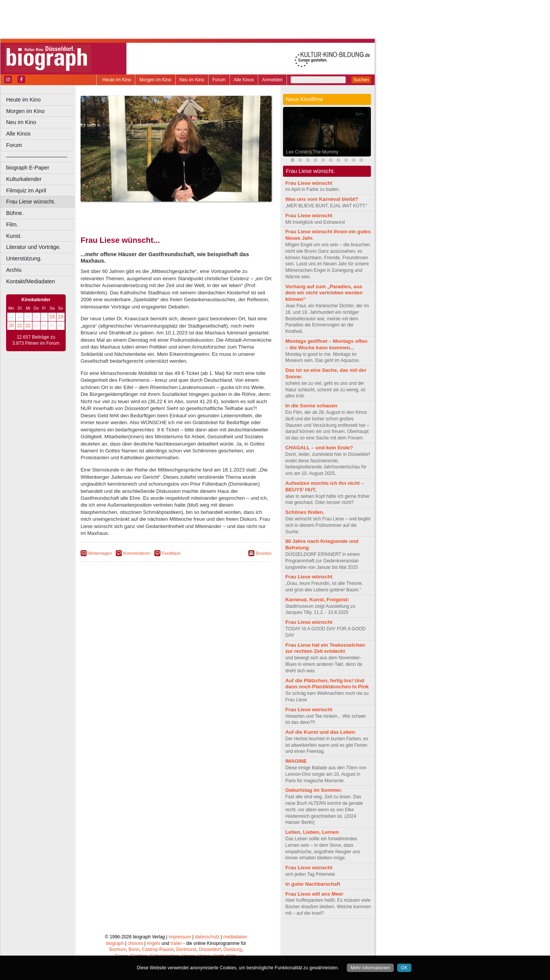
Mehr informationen (370, 968)
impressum (180, 937)
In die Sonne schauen (311, 406)
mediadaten (235, 937)
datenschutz (207, 937)
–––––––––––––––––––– (37, 157)
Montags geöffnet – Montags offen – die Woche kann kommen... (326, 344)
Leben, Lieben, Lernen (312, 832)
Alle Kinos (244, 80)
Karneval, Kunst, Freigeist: (317, 600)
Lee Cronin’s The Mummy (312, 152)
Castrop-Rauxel (158, 949)
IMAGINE (296, 761)
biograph (115, 943)
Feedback (171, 553)
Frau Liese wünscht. (31, 202)
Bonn (134, 949)
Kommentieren (137, 553)
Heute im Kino (117, 80)
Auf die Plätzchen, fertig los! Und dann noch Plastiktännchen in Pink (327, 684)
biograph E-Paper (28, 168)
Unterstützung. (24, 258)
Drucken (264, 553)
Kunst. (14, 236)
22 (28, 326)
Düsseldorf (210, 949)
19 (61, 317)
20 (11, 326)
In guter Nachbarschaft (313, 884)
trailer (176, 943)
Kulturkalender (24, 179)
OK (404, 968)
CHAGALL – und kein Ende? (319, 448)
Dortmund (186, 949)
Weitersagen (100, 553)
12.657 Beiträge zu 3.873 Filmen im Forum (36, 340)
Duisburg (233, 949)
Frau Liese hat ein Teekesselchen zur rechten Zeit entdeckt (325, 648)
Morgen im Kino (155, 80)
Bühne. (15, 213)
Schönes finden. (305, 512)
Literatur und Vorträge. (33, 247)
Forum (219, 80)
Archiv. (14, 270)
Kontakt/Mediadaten (31, 281)
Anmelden (272, 80)
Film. (12, 224)
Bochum (118, 949)
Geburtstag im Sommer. (314, 790)
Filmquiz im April (26, 191)
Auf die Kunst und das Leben (320, 732)
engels (153, 943)
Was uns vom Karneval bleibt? (322, 199)
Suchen (361, 80)
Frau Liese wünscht (309, 183)
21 (20, 326)
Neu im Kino (192, 80)
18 (52, 317)
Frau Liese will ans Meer (314, 894)
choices (135, 943)
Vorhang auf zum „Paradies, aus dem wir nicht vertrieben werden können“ (324, 293)
